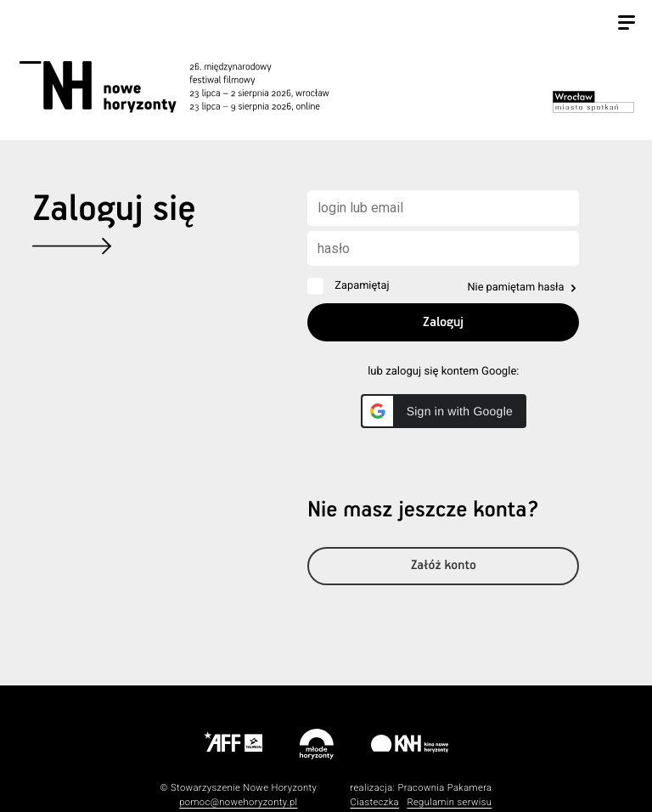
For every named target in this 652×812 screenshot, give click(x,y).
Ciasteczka (374, 802)
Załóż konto (443, 566)
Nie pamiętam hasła (515, 288)
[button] (444, 411)
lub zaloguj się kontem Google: (443, 372)
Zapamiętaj (362, 286)
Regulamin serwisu (449, 802)
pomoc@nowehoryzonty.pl (238, 802)
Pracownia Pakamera (444, 788)
